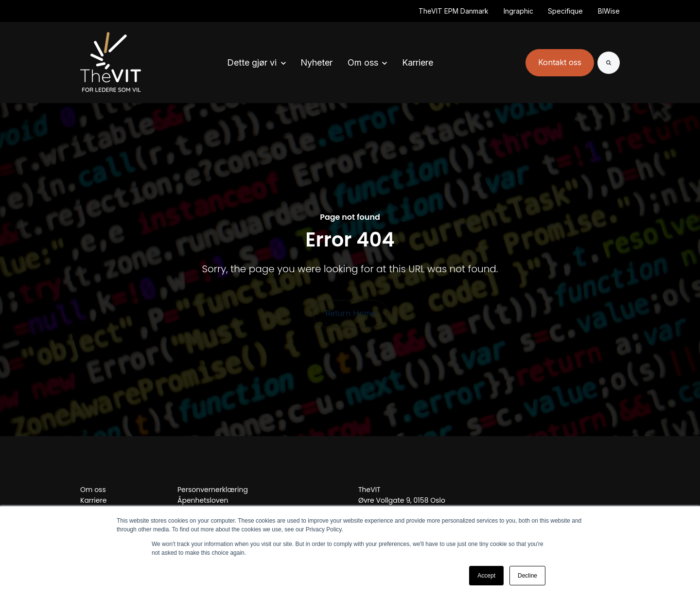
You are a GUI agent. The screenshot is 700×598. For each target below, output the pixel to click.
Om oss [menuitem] (93, 490)
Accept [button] (486, 576)
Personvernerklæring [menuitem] (213, 490)
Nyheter (316, 62)
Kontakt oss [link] (560, 62)
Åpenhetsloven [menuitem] (203, 500)
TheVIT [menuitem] (369, 490)
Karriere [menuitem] (93, 500)
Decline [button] (527, 576)
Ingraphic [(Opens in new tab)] (518, 11)
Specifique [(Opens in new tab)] (565, 11)
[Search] (609, 63)
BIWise (609, 11)
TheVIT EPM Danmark (454, 11)
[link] (111, 62)
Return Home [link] (350, 313)
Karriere (418, 62)
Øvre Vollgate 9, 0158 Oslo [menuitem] (402, 500)
